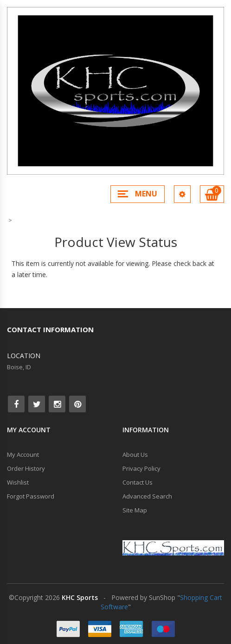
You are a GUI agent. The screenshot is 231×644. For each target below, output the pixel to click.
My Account (23, 455)
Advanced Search (147, 496)
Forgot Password (31, 496)
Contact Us (138, 482)
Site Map (135, 510)
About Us (135, 455)
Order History (26, 468)
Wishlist (18, 482)
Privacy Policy (141, 468)
